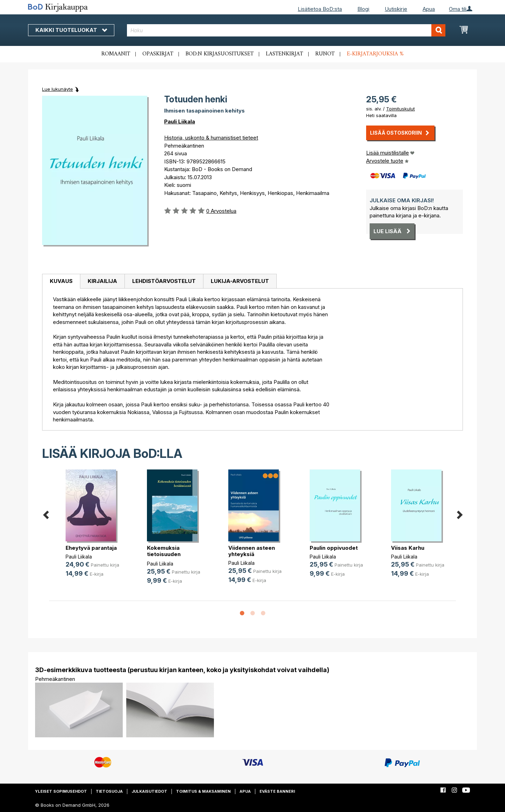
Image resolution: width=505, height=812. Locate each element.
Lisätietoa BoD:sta (320, 9)
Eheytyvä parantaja (91, 548)
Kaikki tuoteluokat (71, 30)
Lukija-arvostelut (240, 281)
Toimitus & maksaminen (203, 791)
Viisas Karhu (408, 548)
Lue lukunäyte (58, 89)
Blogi (363, 9)
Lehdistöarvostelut (164, 281)
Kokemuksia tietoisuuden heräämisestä (165, 554)
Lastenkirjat (284, 54)
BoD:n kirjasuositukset (220, 54)
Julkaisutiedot (149, 791)
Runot (325, 54)
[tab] (61, 282)
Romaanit (116, 54)
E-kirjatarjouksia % (375, 54)
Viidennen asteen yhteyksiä (252, 551)
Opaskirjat (158, 54)
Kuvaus (61, 281)
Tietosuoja (109, 791)
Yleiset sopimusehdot (61, 791)
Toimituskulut (400, 109)
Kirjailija (102, 281)
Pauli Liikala (180, 121)
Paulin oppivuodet (334, 548)
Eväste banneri (277, 791)
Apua (429, 9)
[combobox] (286, 30)
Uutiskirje (396, 9)
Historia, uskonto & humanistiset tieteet (211, 138)
